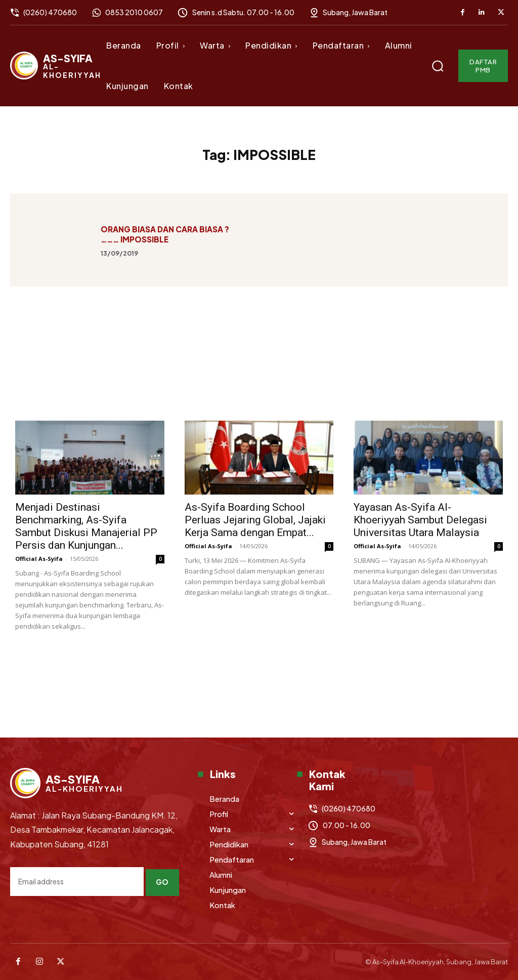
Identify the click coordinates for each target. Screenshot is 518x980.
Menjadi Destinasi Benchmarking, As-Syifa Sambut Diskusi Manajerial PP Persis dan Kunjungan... (86, 526)
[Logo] (56, 66)
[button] (438, 66)
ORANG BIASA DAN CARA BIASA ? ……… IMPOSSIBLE (165, 234)
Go (164, 879)
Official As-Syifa (39, 559)
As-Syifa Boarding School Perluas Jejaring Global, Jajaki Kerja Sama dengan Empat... (255, 520)
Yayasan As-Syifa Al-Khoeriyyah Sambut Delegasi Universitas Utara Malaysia (420, 520)
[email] (77, 880)
